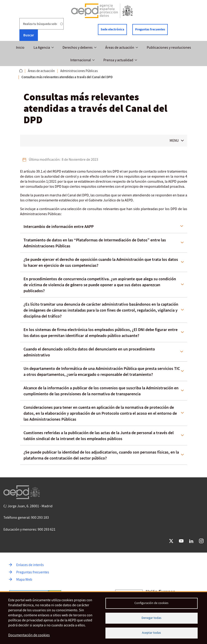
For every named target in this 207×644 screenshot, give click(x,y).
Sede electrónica (112, 29)
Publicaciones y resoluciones (169, 48)
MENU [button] (174, 141)
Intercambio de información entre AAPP (59, 227)
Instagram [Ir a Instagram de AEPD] (201, 541)
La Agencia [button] (42, 48)
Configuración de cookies (151, 603)
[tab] (104, 227)
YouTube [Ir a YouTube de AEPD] (181, 541)
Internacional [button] (81, 60)
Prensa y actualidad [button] (118, 60)
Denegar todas (151, 618)
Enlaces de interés (30, 565)
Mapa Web (24, 580)
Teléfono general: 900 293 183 (26, 518)
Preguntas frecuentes (150, 29)
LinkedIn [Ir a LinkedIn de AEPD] (191, 541)
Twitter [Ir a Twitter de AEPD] (171, 541)
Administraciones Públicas (79, 71)
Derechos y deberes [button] (78, 48)
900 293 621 (47, 529)
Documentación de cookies (29, 635)
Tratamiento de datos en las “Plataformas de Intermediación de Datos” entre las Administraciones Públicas (95, 243)
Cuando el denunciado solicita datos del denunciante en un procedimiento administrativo (89, 352)
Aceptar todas (151, 633)
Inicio (20, 48)
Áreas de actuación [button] (120, 48)
